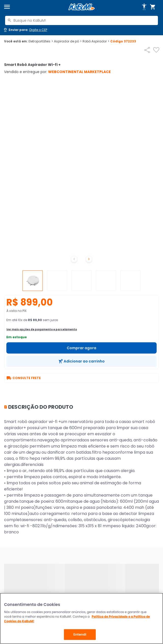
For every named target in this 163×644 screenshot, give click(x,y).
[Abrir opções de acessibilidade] (144, 7)
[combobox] (81, 20)
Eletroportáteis (41, 41)
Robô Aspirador (96, 41)
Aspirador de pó (68, 41)
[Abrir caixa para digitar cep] (25, 30)
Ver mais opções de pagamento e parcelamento (42, 329)
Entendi (80, 634)
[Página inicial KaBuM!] (81, 7)
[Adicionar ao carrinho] (81, 361)
